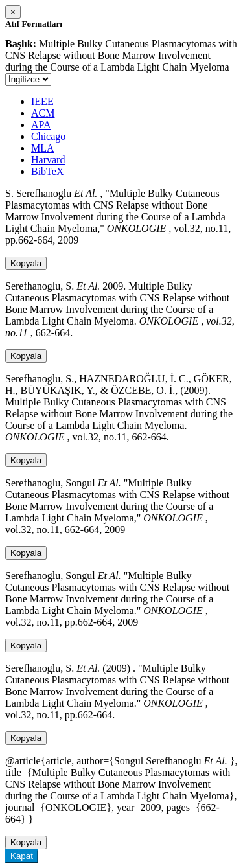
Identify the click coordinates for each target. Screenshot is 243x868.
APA (41, 125)
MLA (43, 148)
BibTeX (47, 171)
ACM (43, 113)
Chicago (48, 136)
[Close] (13, 12)
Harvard (48, 160)
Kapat (22, 856)
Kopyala (26, 263)
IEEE (42, 101)
